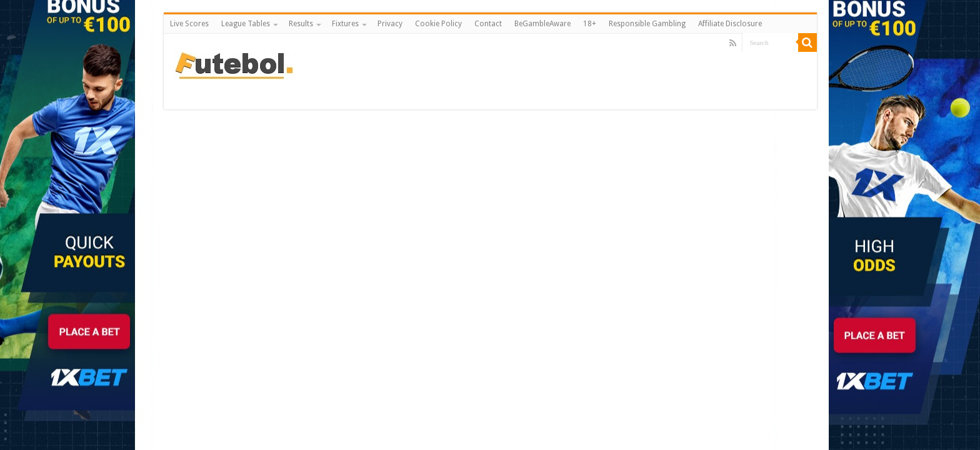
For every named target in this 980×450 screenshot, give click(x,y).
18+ (590, 24)
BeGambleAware (542, 24)
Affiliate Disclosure (730, 24)
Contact (488, 24)
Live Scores (189, 24)
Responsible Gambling (647, 24)
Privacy (390, 24)
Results (301, 24)
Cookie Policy (438, 24)
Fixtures (345, 24)
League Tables (246, 24)
